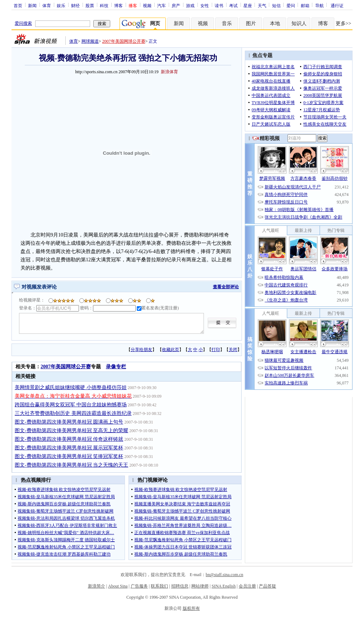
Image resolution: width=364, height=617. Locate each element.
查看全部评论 (226, 287)
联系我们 (159, 586)
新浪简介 (97, 586)
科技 (104, 5)
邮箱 (305, 5)
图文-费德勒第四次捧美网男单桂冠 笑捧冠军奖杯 (69, 456)
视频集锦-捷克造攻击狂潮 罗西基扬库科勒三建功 (64, 554)
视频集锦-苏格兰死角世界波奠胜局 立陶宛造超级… (183, 525)
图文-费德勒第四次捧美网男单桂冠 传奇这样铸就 (69, 439)
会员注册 (247, 586)
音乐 (227, 24)
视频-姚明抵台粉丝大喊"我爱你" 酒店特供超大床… (66, 533)
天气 (262, 5)
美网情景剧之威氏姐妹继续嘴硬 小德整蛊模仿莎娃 (71, 387)
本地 (275, 24)
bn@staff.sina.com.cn (224, 575)
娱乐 (61, 5)
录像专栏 (116, 367)
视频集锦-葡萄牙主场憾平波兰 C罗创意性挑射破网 (66, 511)
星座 (248, 5)
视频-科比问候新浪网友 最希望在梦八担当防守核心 (183, 518)
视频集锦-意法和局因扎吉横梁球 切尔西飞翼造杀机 (66, 518)
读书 (219, 5)
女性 (205, 5)
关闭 (233, 350)
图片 (251, 24)
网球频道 (90, 41)
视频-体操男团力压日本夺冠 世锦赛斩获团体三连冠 (183, 547)
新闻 (32, 5)
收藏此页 (171, 350)
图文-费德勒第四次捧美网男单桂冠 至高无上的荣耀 (71, 431)
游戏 (190, 5)
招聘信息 (180, 586)
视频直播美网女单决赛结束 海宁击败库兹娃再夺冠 (182, 504)
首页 (18, 5)
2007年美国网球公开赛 (124, 41)
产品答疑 (267, 586)
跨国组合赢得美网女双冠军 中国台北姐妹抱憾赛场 (71, 405)
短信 (276, 5)
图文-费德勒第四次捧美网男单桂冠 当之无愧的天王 (71, 465)
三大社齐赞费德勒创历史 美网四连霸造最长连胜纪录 (73, 413)
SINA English (223, 586)
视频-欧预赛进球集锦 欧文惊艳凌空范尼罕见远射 (64, 490)
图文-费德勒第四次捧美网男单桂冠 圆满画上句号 (69, 422)
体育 (47, 5)
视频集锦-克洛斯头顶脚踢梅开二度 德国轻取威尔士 (66, 540)
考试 (233, 5)
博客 (118, 5)
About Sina (118, 586)
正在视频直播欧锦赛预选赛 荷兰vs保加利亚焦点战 (182, 533)
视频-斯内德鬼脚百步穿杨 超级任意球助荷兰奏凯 (64, 504)
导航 (319, 5)
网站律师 (200, 586)
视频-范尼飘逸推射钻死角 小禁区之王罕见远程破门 (66, 547)
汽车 (162, 5)
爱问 (291, 5)
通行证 (337, 5)
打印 (216, 350)
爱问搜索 (23, 23)
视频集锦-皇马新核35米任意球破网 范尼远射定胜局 (66, 497)
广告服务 (139, 586)
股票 (90, 5)
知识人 (299, 24)
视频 (147, 5)
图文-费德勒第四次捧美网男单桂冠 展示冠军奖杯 (69, 448)
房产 (176, 5)
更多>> (344, 24)
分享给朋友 (141, 350)
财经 (75, 5)
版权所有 (191, 608)
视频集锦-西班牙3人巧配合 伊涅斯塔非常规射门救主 (67, 525)
